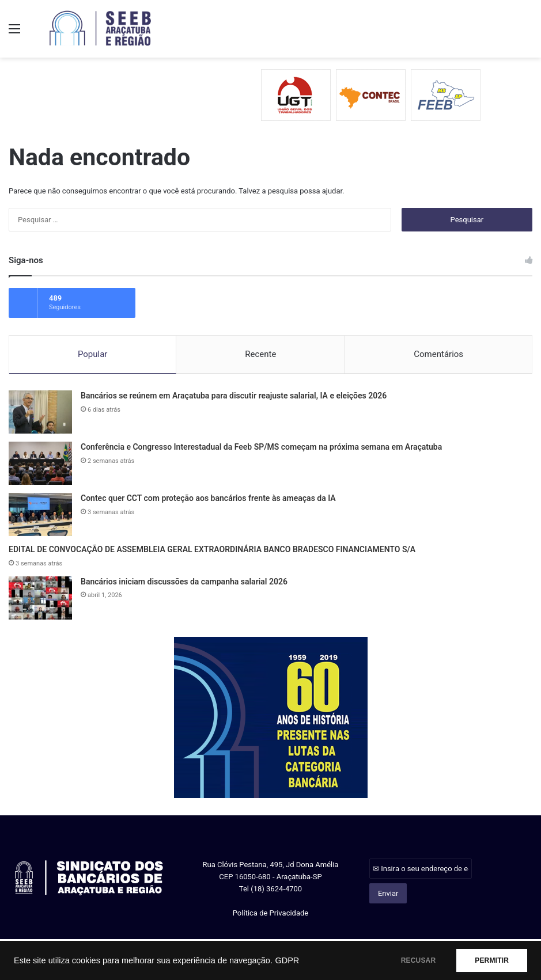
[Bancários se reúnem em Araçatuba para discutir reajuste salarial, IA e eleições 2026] (40, 411)
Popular (93, 353)
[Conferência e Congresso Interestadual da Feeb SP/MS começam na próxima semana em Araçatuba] (40, 463)
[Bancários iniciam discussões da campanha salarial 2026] (40, 597)
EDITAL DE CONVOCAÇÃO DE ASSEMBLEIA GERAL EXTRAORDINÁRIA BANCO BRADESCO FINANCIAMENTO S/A (212, 549)
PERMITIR (490, 960)
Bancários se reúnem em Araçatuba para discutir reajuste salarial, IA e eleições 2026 (234, 395)
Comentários (438, 353)
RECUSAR (413, 960)
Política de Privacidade (271, 912)
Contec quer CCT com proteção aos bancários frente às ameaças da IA (208, 497)
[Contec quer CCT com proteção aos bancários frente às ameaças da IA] (40, 514)
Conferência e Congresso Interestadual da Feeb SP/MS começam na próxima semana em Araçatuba (261, 446)
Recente (260, 353)
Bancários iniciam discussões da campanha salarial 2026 (184, 581)
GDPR (287, 960)
